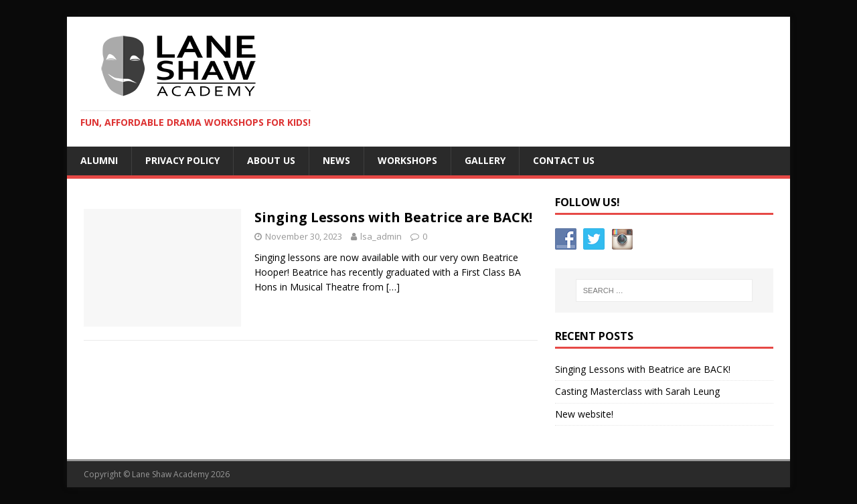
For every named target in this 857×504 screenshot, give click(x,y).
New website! (584, 414)
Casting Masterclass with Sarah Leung (637, 391)
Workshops (407, 160)
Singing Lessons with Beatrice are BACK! (393, 217)
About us (271, 160)
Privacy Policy (182, 160)
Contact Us (564, 160)
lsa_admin (381, 236)
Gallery (485, 160)
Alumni (99, 160)
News (336, 160)
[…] (393, 287)
